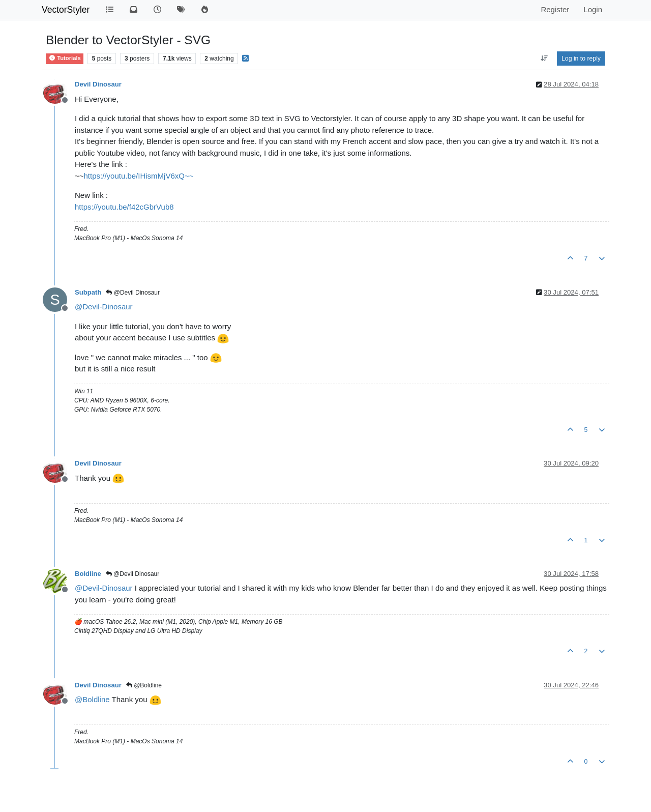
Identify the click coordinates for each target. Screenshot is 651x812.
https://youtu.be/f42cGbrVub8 (124, 207)
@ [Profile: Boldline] (92, 699)
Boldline (88, 574)
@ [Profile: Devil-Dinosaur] (104, 307)
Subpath (88, 292)
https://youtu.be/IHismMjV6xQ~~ (139, 176)
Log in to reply (581, 59)
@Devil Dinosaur (133, 293)
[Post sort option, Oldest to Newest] (544, 59)
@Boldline (144, 685)
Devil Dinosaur (98, 84)
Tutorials (65, 58)
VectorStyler (66, 10)
